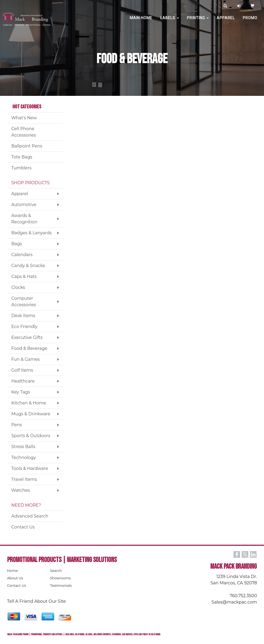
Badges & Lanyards (32, 233)
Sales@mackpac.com (234, 602)
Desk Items (23, 316)
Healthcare (23, 381)
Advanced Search (30, 516)
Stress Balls (23, 447)
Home (12, 571)
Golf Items (22, 370)
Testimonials (61, 585)
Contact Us (23, 527)
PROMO (250, 21)
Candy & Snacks (28, 266)
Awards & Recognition (24, 219)
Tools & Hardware (30, 468)
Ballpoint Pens (27, 146)
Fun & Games (26, 359)
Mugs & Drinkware (31, 414)
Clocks (18, 287)
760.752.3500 (243, 596)
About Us (15, 578)
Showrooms (60, 578)
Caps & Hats (24, 276)
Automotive (24, 205)
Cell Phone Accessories (24, 132)
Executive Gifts (27, 337)
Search (56, 571)
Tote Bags (22, 157)
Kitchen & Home (29, 403)
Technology (24, 458)
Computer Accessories (24, 302)
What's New (24, 118)
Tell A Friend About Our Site (37, 601)
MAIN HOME (141, 21)
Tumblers (22, 168)
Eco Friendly (24, 327)
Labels (170, 21)
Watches (21, 490)
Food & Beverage (29, 348)
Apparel (226, 21)
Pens (17, 425)
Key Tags (21, 392)
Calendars (22, 255)
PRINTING (198, 21)
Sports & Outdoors (31, 436)
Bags (17, 244)
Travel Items (24, 479)
